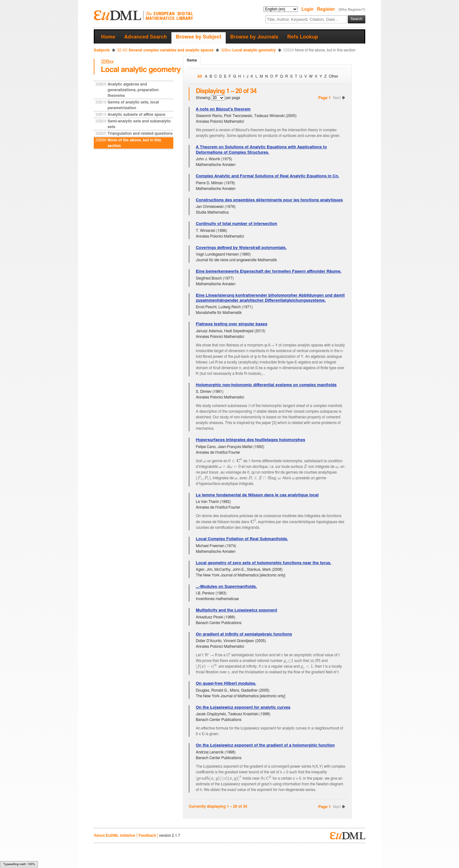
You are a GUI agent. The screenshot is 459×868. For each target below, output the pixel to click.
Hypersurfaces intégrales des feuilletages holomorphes (250, 440)
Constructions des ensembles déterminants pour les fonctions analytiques (269, 200)
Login (308, 9)
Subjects (102, 50)
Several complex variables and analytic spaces (165, 50)
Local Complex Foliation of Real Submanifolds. (242, 539)
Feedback (147, 836)
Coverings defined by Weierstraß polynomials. (241, 248)
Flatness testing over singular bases (232, 324)
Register (327, 9)
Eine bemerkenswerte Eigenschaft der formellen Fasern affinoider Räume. (268, 272)
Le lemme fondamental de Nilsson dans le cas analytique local (257, 495)
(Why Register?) (352, 10)
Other (334, 76)
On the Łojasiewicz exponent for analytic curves (243, 708)
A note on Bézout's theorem (223, 109)
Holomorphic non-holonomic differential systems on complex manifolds (266, 385)
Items (192, 60)
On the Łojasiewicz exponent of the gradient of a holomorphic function (265, 745)
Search (357, 19)
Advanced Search (145, 37)
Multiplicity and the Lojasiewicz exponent (236, 610)
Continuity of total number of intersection (236, 224)
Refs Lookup (303, 37)
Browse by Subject (199, 37)
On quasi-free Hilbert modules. (226, 684)
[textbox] (306, 19)
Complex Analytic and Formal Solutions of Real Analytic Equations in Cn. (267, 176)
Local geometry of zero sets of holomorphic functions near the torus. (263, 563)
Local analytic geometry (248, 50)
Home (108, 37)
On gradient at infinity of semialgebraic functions (244, 634)
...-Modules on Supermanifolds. (226, 587)
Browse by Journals (254, 37)
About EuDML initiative (114, 836)
